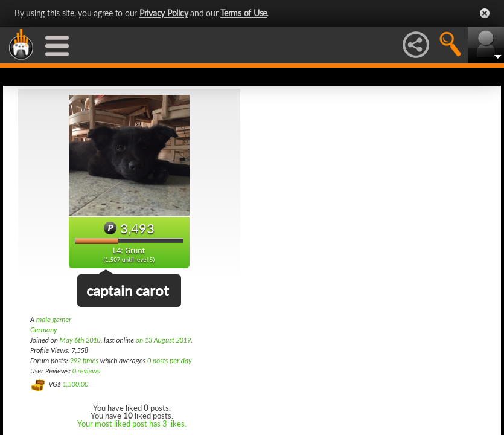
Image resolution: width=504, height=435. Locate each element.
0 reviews (86, 371)
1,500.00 (75, 384)
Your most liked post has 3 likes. (132, 424)
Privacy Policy (164, 13)
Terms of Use (244, 13)
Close (485, 13)
